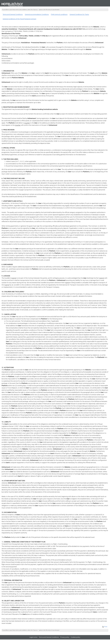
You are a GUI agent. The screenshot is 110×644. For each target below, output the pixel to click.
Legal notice (33, 637)
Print (105, 627)
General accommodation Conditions (37, 14)
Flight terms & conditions (59, 14)
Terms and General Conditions (13, 14)
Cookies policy (75, 637)
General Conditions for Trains (79, 14)
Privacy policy (65, 637)
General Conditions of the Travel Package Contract (19, 19)
